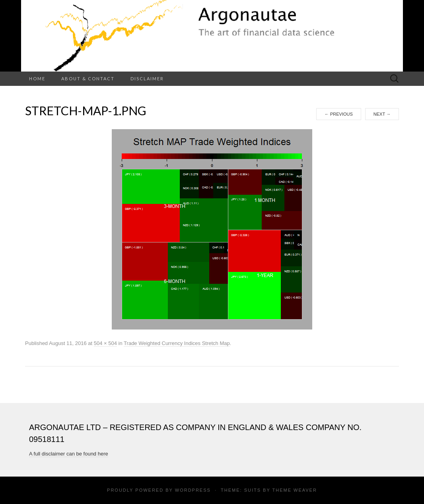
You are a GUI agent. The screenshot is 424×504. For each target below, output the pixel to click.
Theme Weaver (294, 490)
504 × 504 (105, 343)
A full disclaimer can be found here (69, 454)
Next (382, 114)
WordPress (193, 490)
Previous (339, 114)
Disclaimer (147, 79)
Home (37, 79)
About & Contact (88, 79)
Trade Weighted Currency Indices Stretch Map (177, 343)
